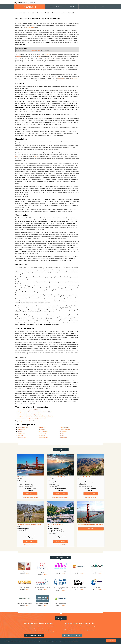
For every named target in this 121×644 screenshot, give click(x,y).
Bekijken (91, 529)
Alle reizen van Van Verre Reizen (60, 497)
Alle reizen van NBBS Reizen (30, 497)
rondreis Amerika (36, 50)
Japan (63, 78)
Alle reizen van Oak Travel (60, 545)
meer (22, 573)
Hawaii (21, 24)
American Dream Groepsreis (55, 524)
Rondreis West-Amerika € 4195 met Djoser (29, 414)
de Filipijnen (75, 78)
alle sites (33, 2)
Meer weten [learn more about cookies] (75, 641)
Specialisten (64, 437)
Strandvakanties (43, 431)
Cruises (62, 433)
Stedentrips (42, 435)
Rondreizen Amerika (23, 427)
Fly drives (20, 435)
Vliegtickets (42, 427)
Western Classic (22, 477)
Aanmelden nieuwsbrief (34, 635)
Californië (37, 157)
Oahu (40, 56)
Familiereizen (43, 433)
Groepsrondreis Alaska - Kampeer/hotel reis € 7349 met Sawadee (35, 416)
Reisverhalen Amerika (42, 13)
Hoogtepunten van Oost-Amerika (57, 477)
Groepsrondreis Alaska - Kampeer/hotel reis (29, 524)
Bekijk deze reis (30, 494)
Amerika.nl (20, 13)
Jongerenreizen (64, 427)
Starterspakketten (65, 429)
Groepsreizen (21, 433)
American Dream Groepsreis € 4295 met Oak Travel (32, 418)
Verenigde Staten (30, 28)
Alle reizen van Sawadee (30, 545)
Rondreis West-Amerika (84, 477)
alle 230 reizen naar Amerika (26, 421)
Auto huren (42, 429)
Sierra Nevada (19, 157)
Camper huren (21, 429)
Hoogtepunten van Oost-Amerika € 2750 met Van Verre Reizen (35, 412)
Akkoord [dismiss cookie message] (111, 641)
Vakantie (20, 431)
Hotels (62, 435)
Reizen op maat (22, 437)
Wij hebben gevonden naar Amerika (90, 524)
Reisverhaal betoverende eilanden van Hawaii (62, 13)
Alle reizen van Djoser (91, 497)
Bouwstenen (64, 431)
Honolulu (18, 56)
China (59, 78)
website (27, 573)
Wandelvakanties (43, 437)
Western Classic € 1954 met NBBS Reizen (29, 410)
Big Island (47, 54)
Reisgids (30, 13)
